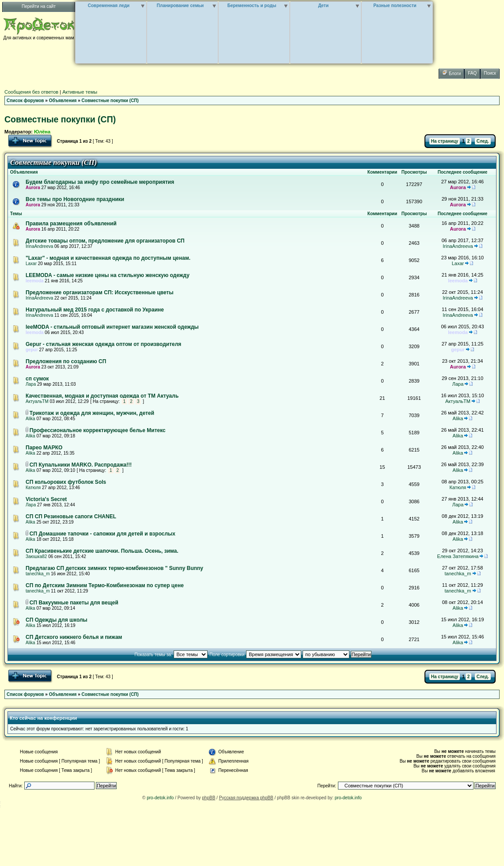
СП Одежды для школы (57, 620)
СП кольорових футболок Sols (66, 482)
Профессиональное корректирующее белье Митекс (98, 430)
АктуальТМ (37, 401)
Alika (30, 419)
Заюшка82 (36, 556)
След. (483, 141)
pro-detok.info (160, 798)
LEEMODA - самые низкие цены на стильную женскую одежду (108, 275)
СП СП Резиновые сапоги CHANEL (71, 517)
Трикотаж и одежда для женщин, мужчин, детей (92, 413)
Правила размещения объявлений (71, 224)
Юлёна (42, 132)
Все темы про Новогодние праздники (75, 199)
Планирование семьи (180, 6)
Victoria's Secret (46, 499)
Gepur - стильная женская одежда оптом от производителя (103, 344)
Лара (31, 384)
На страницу (445, 141)
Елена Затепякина (458, 556)
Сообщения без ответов (31, 92)
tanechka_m (38, 574)
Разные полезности (395, 6)
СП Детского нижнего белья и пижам (74, 637)
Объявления (63, 101)
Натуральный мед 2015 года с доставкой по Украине (95, 310)
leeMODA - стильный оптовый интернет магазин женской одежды (112, 327)
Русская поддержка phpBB (246, 798)
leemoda (35, 281)
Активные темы (80, 92)
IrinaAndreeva (39, 246)
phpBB (208, 798)
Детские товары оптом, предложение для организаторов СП (105, 241)
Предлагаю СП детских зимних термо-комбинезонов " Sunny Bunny (114, 568)
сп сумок (37, 379)
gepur (32, 350)
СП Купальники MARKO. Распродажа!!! (81, 465)
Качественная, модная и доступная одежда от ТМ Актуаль (102, 396)
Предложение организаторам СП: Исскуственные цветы (100, 292)
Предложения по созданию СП (66, 361)
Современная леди (109, 6)
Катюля (33, 488)
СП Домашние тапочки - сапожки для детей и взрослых (102, 534)
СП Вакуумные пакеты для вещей (74, 603)
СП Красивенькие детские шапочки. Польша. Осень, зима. (102, 551)
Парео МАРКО (44, 448)
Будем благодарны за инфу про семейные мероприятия (100, 182)
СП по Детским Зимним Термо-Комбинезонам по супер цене (105, 585)
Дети (323, 6)
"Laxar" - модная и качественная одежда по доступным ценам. (108, 258)
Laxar (31, 264)
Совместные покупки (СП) (110, 101)
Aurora (33, 188)
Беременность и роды (252, 6)
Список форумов (25, 101)
